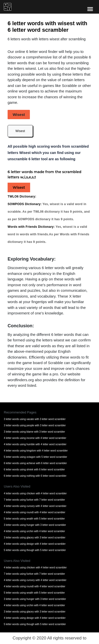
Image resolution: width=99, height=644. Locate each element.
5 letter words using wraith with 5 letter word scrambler (34, 519)
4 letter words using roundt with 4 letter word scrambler (35, 512)
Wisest (20, 131)
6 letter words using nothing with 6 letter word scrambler (35, 476)
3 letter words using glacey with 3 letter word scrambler (35, 538)
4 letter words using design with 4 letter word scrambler (35, 544)
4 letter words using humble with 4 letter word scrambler (35, 444)
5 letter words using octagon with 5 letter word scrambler (35, 457)
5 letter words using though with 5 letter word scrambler (35, 550)
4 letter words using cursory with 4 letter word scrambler (35, 506)
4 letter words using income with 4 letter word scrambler (35, 438)
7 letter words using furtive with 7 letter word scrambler (34, 500)
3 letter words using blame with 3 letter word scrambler (34, 432)
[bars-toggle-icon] (90, 9)
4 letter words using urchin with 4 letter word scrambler (34, 531)
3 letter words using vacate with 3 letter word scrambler (35, 419)
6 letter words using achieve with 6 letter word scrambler (35, 463)
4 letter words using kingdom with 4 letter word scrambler (36, 451)
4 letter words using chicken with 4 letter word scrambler (35, 493)
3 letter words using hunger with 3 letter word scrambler (35, 525)
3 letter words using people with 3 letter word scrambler (35, 425)
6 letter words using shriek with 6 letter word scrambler (34, 470)
